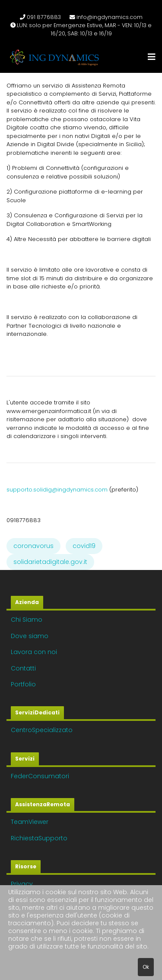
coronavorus (33, 546)
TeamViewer (30, 822)
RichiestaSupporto (39, 838)
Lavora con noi (34, 652)
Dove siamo (30, 636)
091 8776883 (44, 17)
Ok (146, 967)
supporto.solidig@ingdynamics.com (57, 490)
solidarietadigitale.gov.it (50, 562)
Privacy (22, 884)
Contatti (23, 668)
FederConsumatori (40, 776)
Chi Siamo (27, 620)
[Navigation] (152, 57)
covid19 (84, 546)
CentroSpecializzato (42, 730)
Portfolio (23, 684)
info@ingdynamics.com (110, 17)
